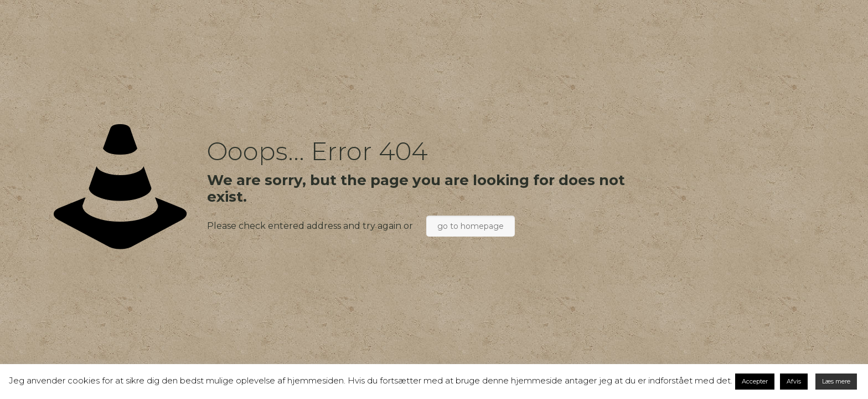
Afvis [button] (794, 381)
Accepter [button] (755, 381)
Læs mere (836, 381)
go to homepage (471, 226)
